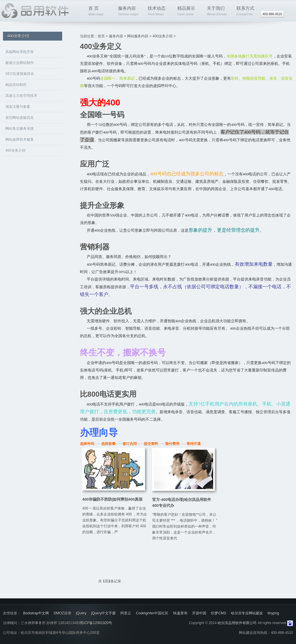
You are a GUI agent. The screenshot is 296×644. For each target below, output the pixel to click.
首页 (101, 36)
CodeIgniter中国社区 (152, 613)
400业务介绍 (15, 150)
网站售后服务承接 (20, 129)
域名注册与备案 (18, 107)
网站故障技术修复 (20, 140)
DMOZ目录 (62, 613)
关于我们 (219, 11)
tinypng (273, 613)
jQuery (81, 613)
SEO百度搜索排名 (20, 74)
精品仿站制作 (16, 85)
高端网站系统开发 (20, 52)
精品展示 (189, 11)
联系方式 (248, 11)
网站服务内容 (138, 36)
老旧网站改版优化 (20, 118)
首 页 (100, 11)
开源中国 (199, 613)
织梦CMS (219, 613)
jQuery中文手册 (103, 613)
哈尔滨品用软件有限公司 (237, 623)
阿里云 (126, 613)
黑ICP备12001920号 (96, 623)
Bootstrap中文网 (36, 613)
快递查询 (180, 613)
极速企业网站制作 (20, 63)
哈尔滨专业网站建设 (247, 613)
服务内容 (130, 11)
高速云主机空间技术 (21, 96)
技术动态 (160, 11)
